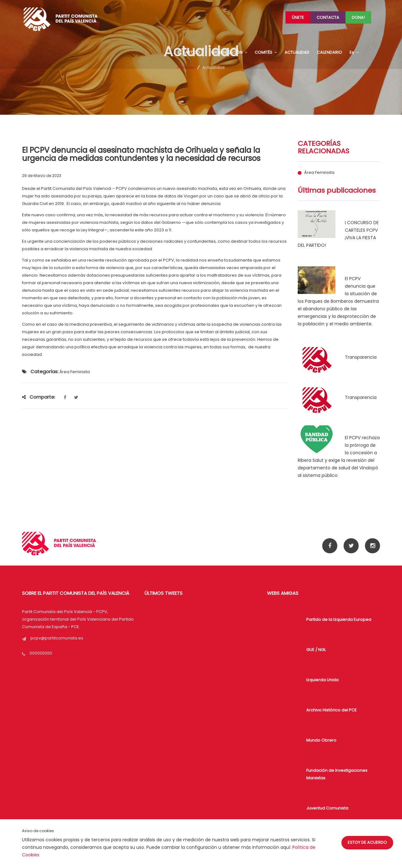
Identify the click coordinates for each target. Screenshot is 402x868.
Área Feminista (319, 173)
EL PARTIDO (191, 52)
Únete (298, 17)
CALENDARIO (329, 52)
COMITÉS (266, 52)
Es (354, 52)
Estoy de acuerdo (367, 842)
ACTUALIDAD (297, 52)
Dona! (358, 17)
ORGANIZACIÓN (229, 52)
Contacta (328, 17)
